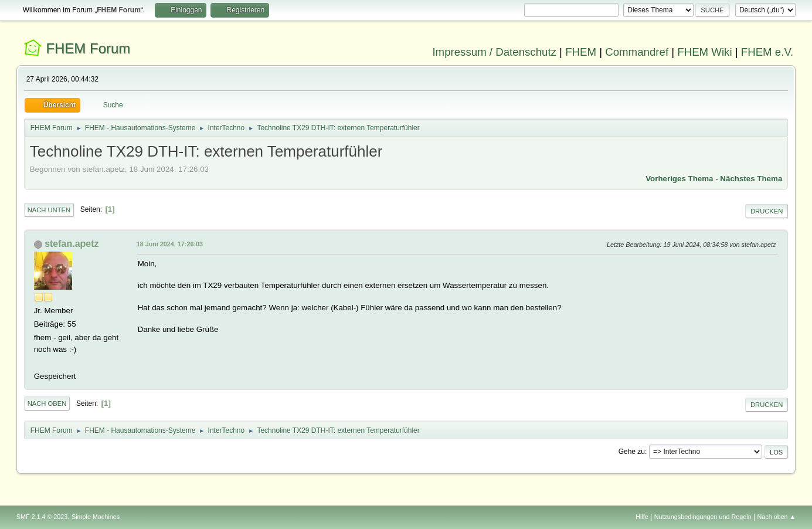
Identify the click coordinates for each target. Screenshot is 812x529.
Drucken (767, 211)
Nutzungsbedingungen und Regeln (703, 517)
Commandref (637, 52)
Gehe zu (632, 452)
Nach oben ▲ (776, 517)
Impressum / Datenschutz (494, 52)
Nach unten (49, 210)
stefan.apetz (72, 244)
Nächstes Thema (751, 179)
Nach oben (47, 403)
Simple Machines (96, 517)
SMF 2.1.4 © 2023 (42, 517)
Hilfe (642, 517)
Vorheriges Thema (679, 179)
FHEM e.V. (767, 52)
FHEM (581, 52)
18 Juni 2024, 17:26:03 (170, 244)
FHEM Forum (88, 48)
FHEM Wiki (704, 52)
